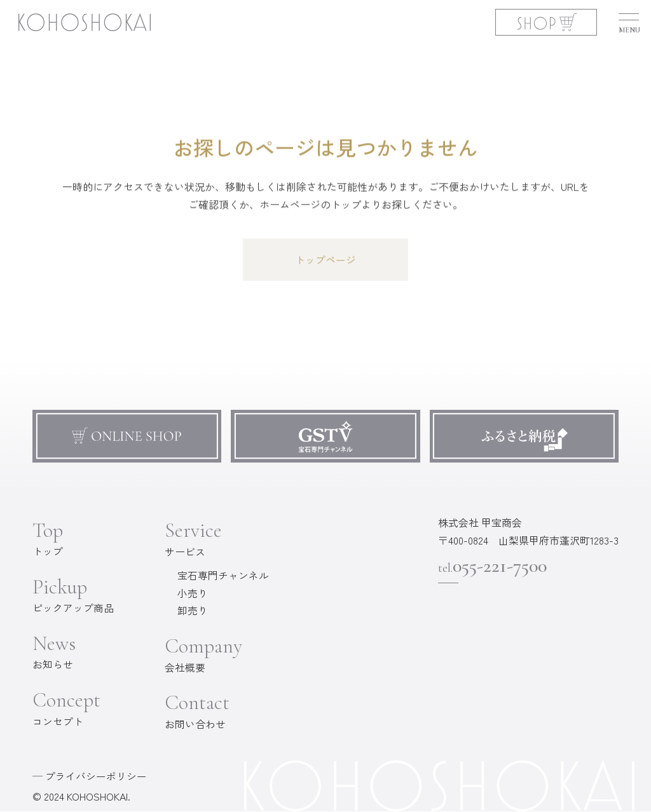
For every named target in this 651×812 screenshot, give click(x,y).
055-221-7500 (495, 566)
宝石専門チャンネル (223, 576)
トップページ (325, 261)
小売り (193, 593)
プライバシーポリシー (96, 776)
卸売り (193, 611)
